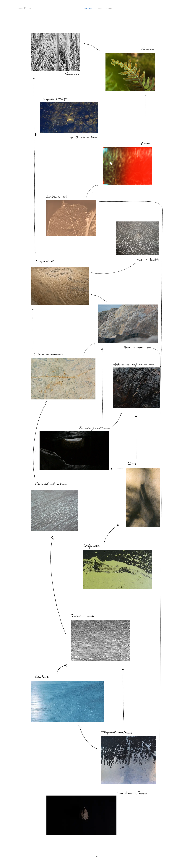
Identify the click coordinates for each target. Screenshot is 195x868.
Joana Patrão (24, 8)
